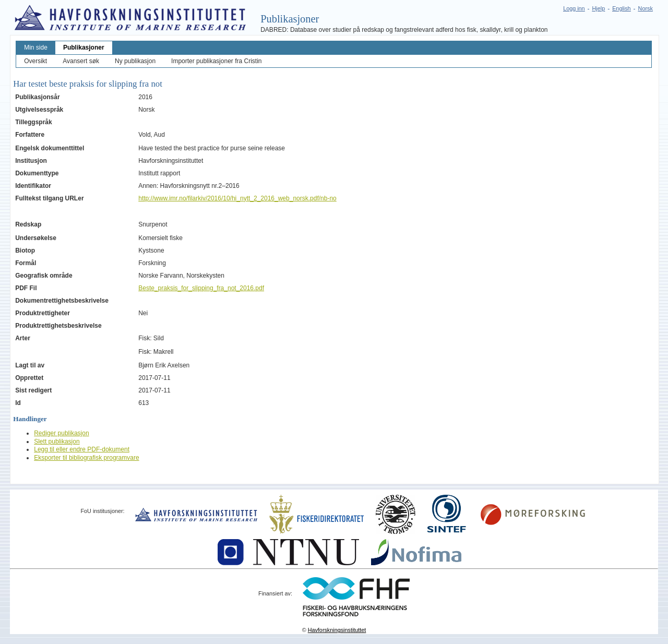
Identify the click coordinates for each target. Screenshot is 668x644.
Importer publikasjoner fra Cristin (216, 61)
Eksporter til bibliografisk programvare (86, 458)
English (621, 8)
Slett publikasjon (57, 442)
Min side (36, 47)
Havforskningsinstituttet (337, 630)
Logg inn (574, 8)
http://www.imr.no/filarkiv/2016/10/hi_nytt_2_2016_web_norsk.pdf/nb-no (237, 198)
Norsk (646, 8)
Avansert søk (81, 61)
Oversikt (35, 61)
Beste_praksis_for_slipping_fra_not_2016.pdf (201, 288)
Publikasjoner (84, 47)
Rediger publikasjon (61, 433)
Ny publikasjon (135, 61)
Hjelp (599, 8)
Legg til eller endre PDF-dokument (82, 449)
